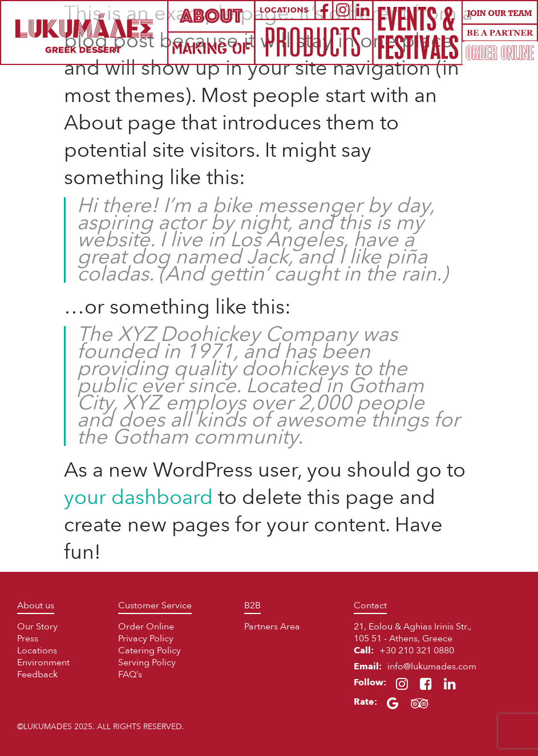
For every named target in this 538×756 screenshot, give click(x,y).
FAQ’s (130, 674)
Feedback (37, 674)
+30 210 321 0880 (417, 651)
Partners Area (272, 627)
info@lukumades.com (432, 666)
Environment (43, 662)
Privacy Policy (146, 639)
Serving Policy (147, 662)
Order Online (146, 627)
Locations (37, 651)
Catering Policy (149, 651)
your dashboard (138, 497)
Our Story (37, 627)
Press (28, 639)
